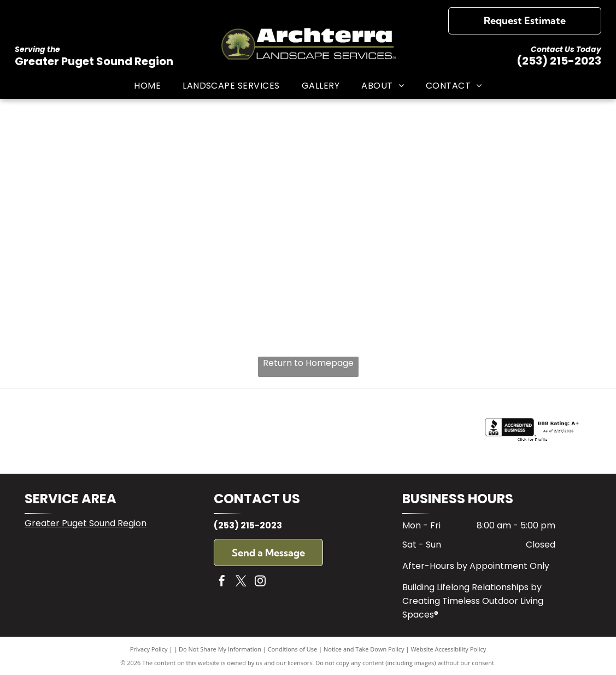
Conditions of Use (293, 649)
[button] (231, 85)
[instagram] (260, 582)
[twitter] (241, 582)
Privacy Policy (149, 649)
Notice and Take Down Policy (364, 649)
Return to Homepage (308, 363)
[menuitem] (147, 85)
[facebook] (222, 582)
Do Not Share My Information (220, 649)
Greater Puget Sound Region (86, 523)
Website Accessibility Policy (448, 649)
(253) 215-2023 (559, 61)
